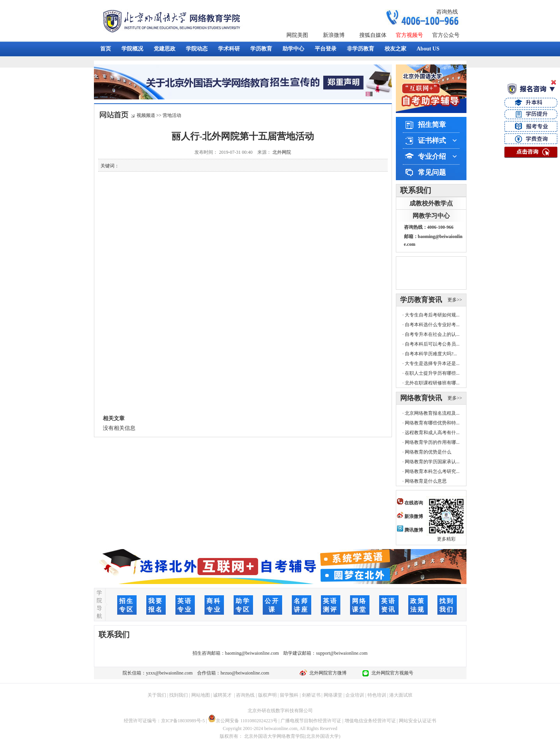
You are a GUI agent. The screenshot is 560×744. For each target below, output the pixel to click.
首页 (106, 49)
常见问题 (432, 172)
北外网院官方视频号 (391, 673)
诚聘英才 (222, 695)
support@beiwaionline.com (342, 653)
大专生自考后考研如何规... (432, 315)
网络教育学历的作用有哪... (432, 442)
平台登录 (326, 49)
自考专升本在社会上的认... (432, 334)
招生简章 (432, 125)
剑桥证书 (311, 695)
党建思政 (165, 49)
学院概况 (132, 49)
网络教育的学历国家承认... (432, 462)
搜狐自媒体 (373, 35)
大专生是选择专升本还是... (432, 363)
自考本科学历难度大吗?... (431, 354)
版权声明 (267, 695)
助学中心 (293, 49)
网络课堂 (333, 695)
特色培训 (377, 695)
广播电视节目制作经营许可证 (311, 721)
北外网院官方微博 (327, 673)
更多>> (455, 300)
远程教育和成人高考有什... (432, 433)
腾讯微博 (410, 530)
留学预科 (289, 695)
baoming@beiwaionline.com (252, 653)
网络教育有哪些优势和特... (432, 423)
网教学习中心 (431, 216)
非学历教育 (361, 49)
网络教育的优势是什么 (428, 452)
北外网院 (282, 152)
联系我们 (416, 190)
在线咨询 (410, 503)
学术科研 (229, 49)
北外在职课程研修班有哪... (432, 383)
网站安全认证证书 (418, 721)
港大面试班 (401, 695)
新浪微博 (334, 35)
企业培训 (355, 695)
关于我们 (157, 695)
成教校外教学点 (431, 203)
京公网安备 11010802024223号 (243, 721)
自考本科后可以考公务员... (432, 344)
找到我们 (179, 695)
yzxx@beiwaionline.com (169, 673)
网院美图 (297, 35)
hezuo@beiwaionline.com (245, 673)
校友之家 (395, 49)
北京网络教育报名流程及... (432, 413)
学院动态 (197, 49)
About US (428, 49)
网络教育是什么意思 (426, 481)
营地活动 (172, 115)
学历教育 (261, 49)
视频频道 (146, 115)
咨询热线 (447, 12)
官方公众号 (446, 35)
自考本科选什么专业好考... (432, 325)
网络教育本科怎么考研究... (432, 471)
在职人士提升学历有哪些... (432, 373)
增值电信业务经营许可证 (370, 721)
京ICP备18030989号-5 (183, 721)
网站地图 (201, 695)
